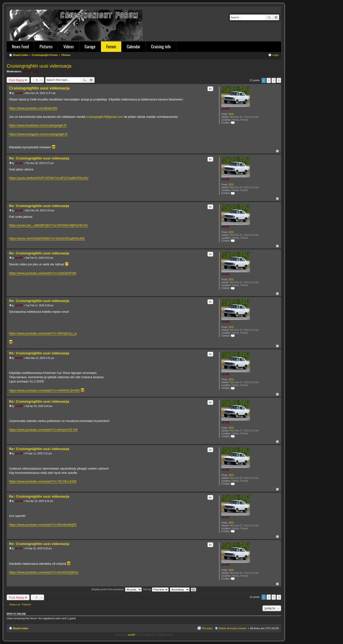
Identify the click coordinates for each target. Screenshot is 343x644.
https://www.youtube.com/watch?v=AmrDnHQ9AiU (44, 572)
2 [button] (269, 80)
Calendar (134, 46)
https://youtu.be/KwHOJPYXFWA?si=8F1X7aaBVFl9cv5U (49, 178)
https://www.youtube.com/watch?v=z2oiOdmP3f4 (43, 273)
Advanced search (276, 17)
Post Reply (16, 80)
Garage (90, 46)
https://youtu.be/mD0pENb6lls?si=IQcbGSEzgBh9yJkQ (47, 238)
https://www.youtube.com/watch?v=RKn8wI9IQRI (43, 525)
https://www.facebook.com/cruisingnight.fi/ (38, 125)
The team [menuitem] (207, 628)
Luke (36, 71)
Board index (21, 628)
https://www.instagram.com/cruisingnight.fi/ (38, 134)
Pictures (46, 46)
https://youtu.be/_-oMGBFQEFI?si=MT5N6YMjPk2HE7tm (48, 225)
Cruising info (161, 46)
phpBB (131, 635)
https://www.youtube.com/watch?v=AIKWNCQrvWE (44, 390)
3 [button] (274, 80)
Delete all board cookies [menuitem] (233, 628)
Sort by (156, 589)
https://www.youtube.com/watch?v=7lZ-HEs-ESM (43, 481)
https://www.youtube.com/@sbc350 (33, 108)
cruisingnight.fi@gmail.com (105, 117)
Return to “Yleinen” (20, 604)
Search (269, 17)
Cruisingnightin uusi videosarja (39, 66)
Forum (111, 46)
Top (277, 151)
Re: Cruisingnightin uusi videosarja (39, 158)
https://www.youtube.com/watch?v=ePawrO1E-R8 (43, 430)
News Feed (20, 46)
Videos (69, 46)
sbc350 (27, 71)
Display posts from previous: (117, 589)
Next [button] (279, 80)
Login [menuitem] (275, 55)
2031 (231, 114)
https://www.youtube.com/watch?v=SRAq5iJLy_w (43, 333)
